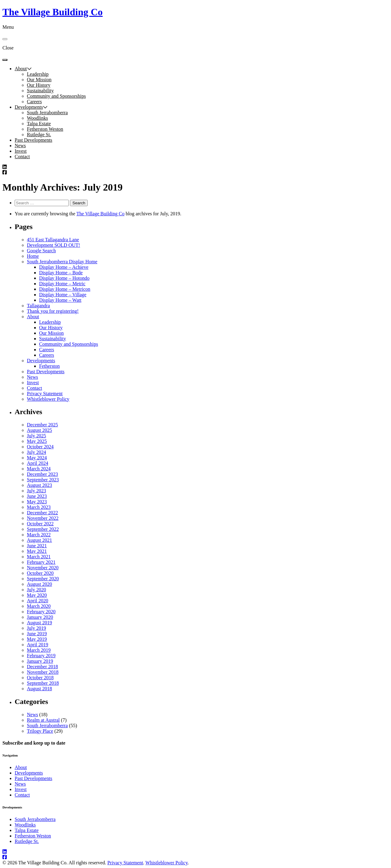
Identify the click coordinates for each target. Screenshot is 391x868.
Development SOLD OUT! (53, 245)
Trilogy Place (40, 731)
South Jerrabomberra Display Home (62, 262)
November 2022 (43, 518)
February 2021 (41, 562)
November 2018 (43, 672)
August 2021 (39, 540)
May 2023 (37, 502)
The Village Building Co (53, 12)
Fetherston (49, 366)
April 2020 (38, 601)
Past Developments (33, 140)
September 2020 (43, 579)
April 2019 (38, 645)
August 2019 (39, 623)
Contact (22, 157)
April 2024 (38, 463)
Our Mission (39, 80)
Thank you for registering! (53, 311)
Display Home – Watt (60, 300)
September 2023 (43, 480)
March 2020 (39, 606)
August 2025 (39, 430)
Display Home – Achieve (64, 267)
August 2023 (39, 485)
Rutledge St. (39, 135)
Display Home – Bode (61, 273)
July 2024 (37, 452)
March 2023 (39, 507)
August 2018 (39, 689)
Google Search (41, 251)
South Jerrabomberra (47, 113)
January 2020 (40, 617)
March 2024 (39, 469)
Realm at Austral (43, 720)
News (20, 146)
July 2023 (37, 491)
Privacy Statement (45, 394)
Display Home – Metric (62, 284)
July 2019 (37, 628)
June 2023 (37, 496)
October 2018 (40, 678)
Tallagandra (38, 306)
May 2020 (37, 595)
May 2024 (37, 458)
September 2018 (43, 683)
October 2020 (40, 573)
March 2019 (39, 650)
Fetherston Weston (45, 129)
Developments (29, 107)
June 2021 (37, 546)
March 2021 (39, 557)
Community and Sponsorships (56, 96)
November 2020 (43, 568)
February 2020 (41, 612)
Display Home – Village (63, 295)
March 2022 (39, 535)
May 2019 (37, 639)
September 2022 (43, 529)
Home (33, 256)
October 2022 (40, 524)
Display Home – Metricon (65, 289)
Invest (21, 151)
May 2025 (37, 441)
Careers (34, 102)
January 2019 (40, 661)
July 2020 (37, 590)
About (21, 69)
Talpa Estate (39, 124)
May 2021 (37, 551)
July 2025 (37, 436)
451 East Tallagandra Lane (53, 240)
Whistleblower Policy (48, 399)
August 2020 (39, 584)
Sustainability (40, 91)
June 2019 (37, 634)
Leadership (38, 74)
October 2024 (40, 447)
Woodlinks (37, 118)
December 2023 (42, 474)
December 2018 (42, 667)
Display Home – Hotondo (64, 278)
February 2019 (41, 656)
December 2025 (42, 425)
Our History (39, 85)
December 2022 (42, 513)
